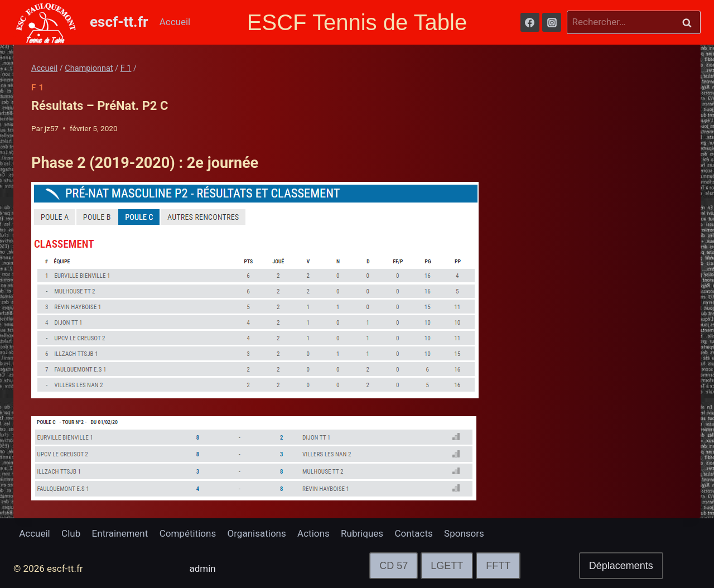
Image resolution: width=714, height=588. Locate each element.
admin (203, 568)
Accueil (175, 22)
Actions (313, 533)
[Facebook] (530, 22)
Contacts (414, 533)
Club (71, 533)
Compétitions (188, 533)
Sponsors (464, 533)
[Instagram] (552, 22)
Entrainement (120, 533)
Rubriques (362, 533)
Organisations (257, 533)
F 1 (38, 88)
